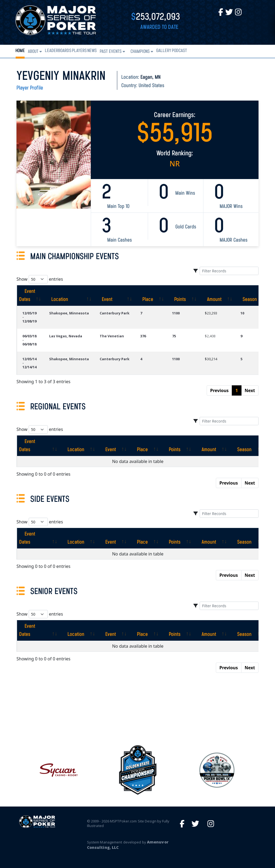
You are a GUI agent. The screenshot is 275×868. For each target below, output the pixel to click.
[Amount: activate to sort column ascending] (217, 296)
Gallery (164, 51)
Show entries (40, 279)
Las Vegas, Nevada (66, 336)
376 (143, 336)
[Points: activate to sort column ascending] (183, 296)
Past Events (111, 52)
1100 (176, 313)
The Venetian (112, 336)
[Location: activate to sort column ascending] (69, 296)
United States (151, 86)
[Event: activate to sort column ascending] (115, 296)
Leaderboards (58, 51)
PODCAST (179, 51)
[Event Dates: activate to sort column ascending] (30, 296)
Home (20, 51)
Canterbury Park (115, 313)
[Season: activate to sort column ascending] (253, 296)
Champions (140, 52)
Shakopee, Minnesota (69, 313)
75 (174, 336)
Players (79, 51)
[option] (138, 770)
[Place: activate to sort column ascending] (151, 296)
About (33, 52)
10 (242, 313)
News (92, 51)
